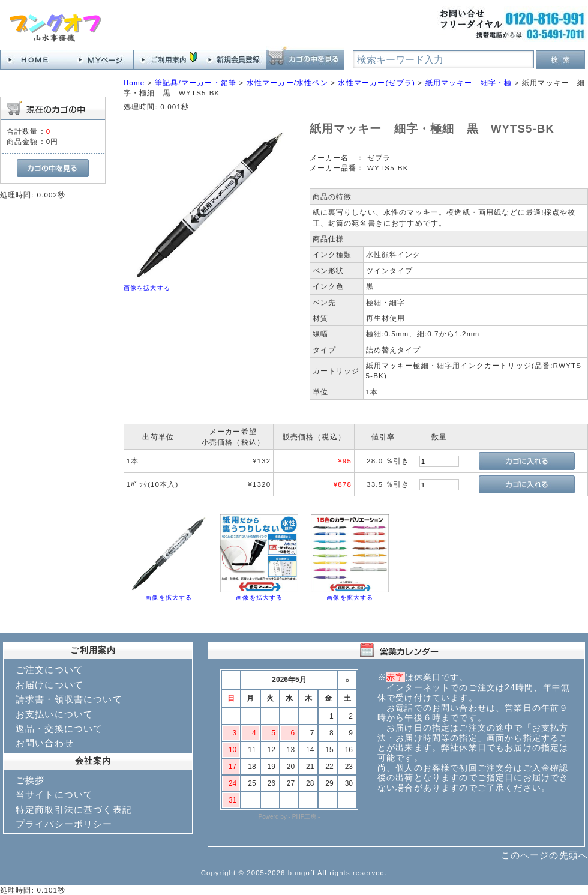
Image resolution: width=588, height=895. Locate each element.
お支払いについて (54, 714)
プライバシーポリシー (64, 824)
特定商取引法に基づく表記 (74, 809)
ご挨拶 (30, 780)
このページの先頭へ (544, 855)
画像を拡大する (147, 288)
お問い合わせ (45, 743)
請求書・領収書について (69, 699)
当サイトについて (54, 794)
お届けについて (49, 685)
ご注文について (49, 670)
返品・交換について (59, 728)
